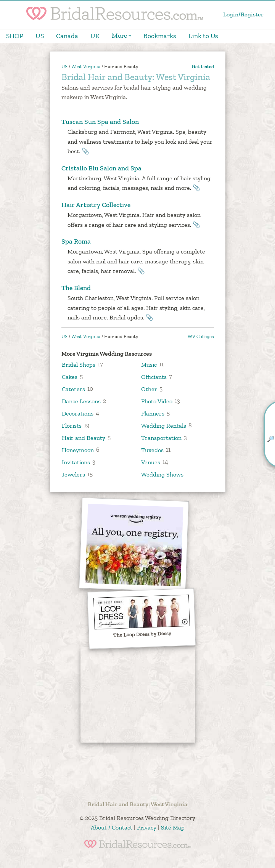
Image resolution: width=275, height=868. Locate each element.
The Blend (76, 288)
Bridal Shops (79, 364)
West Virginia (86, 67)
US (40, 36)
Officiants (154, 376)
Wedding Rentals (164, 425)
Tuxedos (152, 450)
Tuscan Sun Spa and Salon (100, 122)
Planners (153, 413)
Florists (72, 425)
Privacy (147, 827)
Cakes (70, 376)
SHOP (15, 36)
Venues (151, 462)
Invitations (76, 462)
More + (121, 35)
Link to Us (203, 36)
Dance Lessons (81, 401)
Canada (67, 36)
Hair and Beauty (84, 437)
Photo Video (157, 401)
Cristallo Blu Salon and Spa (101, 168)
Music (149, 364)
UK (95, 36)
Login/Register (243, 14)
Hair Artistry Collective (96, 205)
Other (149, 389)
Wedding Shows (162, 474)
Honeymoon (78, 450)
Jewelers (73, 474)
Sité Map (173, 827)
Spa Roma (76, 241)
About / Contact (112, 827)
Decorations (78, 413)
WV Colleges (201, 336)
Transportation (161, 437)
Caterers (73, 389)
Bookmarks (160, 36)
